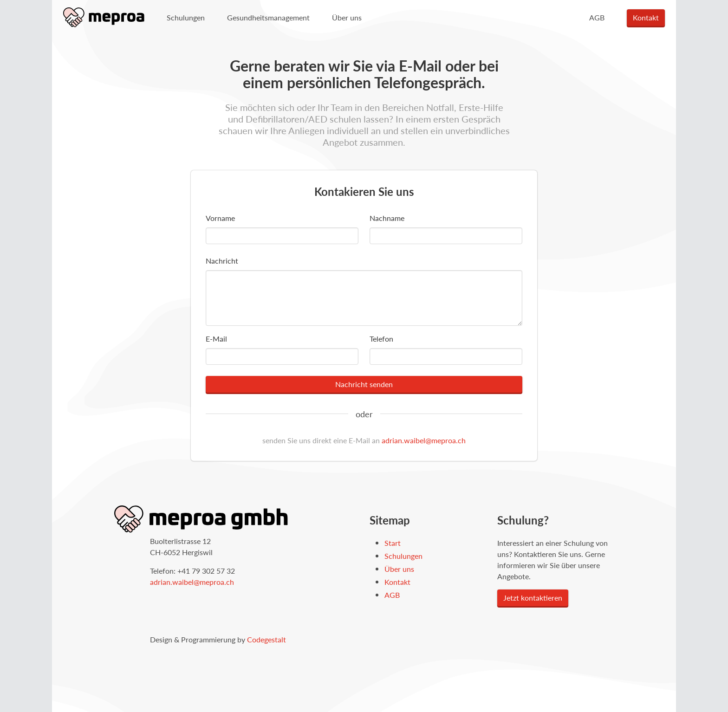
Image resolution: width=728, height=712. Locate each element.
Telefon (381, 339)
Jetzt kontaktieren (533, 598)
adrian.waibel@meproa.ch (424, 440)
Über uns (347, 17)
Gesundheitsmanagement (268, 17)
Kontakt (646, 17)
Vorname (220, 218)
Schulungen (186, 17)
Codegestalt (266, 639)
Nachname (387, 218)
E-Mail (216, 339)
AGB (597, 17)
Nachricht (222, 261)
